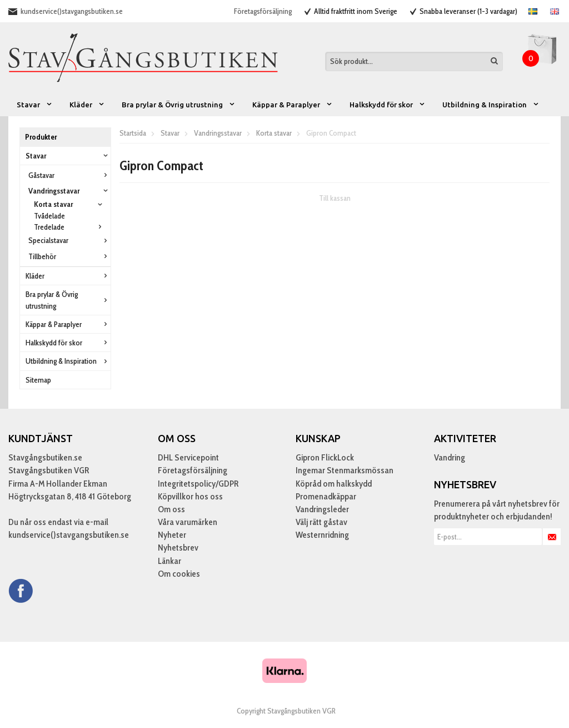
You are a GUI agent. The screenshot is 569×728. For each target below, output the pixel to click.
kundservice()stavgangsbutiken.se (72, 11)
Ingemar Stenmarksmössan (345, 470)
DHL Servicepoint (188, 457)
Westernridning (322, 535)
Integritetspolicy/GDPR (198, 484)
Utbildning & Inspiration (491, 105)
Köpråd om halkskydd (334, 484)
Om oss (171, 509)
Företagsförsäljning (263, 11)
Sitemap (38, 380)
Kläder (87, 105)
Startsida (133, 133)
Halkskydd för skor (388, 105)
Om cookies (179, 574)
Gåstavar (69, 175)
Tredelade (69, 227)
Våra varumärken (188, 522)
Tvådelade (49, 216)
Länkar (169, 561)
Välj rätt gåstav (321, 522)
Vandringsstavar (69, 191)
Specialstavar (69, 240)
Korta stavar (69, 204)
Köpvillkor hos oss (190, 496)
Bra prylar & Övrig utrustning (179, 105)
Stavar (35, 105)
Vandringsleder (322, 509)
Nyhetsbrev (178, 548)
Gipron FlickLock (325, 457)
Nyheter (172, 535)
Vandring (450, 457)
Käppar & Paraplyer (293, 105)
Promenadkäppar (326, 496)
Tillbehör (69, 256)
